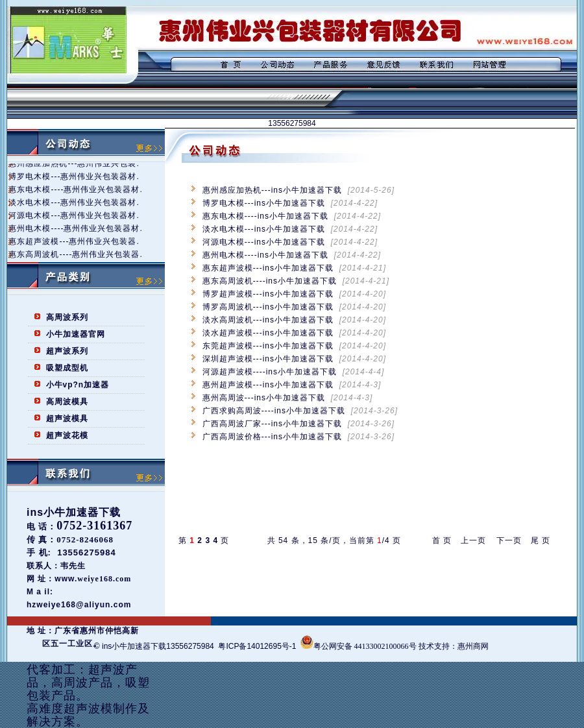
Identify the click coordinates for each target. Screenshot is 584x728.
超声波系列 (67, 351)
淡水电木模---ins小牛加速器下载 (264, 229)
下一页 (509, 540)
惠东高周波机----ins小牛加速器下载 (270, 281)
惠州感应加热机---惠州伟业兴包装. (74, 164)
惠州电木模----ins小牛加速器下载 (265, 255)
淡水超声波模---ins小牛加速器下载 (268, 333)
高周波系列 (67, 317)
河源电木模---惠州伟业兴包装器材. (74, 216)
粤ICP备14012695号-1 (257, 646)
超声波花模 (67, 435)
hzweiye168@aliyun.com (79, 605)
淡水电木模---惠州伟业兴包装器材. (74, 203)
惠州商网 (473, 646)
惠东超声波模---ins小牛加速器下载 (268, 268)
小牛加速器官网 (76, 334)
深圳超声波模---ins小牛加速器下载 (268, 359)
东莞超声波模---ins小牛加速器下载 (268, 346)
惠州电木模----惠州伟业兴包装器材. (75, 229)
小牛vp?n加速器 (78, 385)
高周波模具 (67, 402)
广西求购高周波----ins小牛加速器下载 (274, 411)
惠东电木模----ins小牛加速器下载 (265, 216)
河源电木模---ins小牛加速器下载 (264, 242)
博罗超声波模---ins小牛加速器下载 (268, 294)
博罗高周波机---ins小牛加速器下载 (268, 307)
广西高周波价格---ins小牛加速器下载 (272, 437)
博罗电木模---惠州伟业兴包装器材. (74, 177)
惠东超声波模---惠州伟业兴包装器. (74, 242)
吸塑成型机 (67, 368)
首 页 (442, 540)
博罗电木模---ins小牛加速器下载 (264, 203)
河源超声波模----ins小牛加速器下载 (270, 372)
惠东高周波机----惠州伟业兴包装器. (75, 255)
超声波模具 (67, 419)
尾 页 (541, 540)
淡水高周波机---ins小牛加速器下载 (268, 320)
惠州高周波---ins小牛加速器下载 (264, 398)
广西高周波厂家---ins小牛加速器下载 (272, 424)
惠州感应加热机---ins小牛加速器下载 (272, 190)
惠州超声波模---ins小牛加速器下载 (268, 385)
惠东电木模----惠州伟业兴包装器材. (75, 190)
